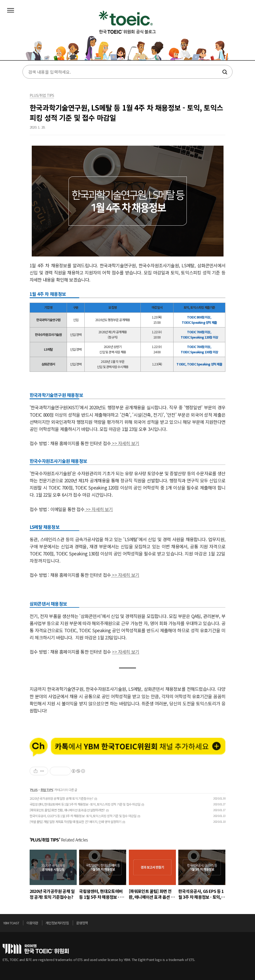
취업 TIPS (47, 790)
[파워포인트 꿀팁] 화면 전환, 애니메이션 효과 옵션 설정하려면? (67, 810)
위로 (251, 924)
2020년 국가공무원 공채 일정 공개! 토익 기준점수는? (61, 798)
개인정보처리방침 (57, 923)
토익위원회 (36, 949)
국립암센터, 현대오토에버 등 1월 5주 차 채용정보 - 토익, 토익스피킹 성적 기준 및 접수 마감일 (85, 804)
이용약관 (32, 923)
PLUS (34, 790)
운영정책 (82, 923)
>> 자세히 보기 (125, 443)
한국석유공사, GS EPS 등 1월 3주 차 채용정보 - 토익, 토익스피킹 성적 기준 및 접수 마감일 (83, 816)
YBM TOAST (11, 923)
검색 (225, 72)
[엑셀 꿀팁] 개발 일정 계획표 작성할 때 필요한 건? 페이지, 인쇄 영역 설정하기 (75, 822)
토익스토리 (127, 34)
